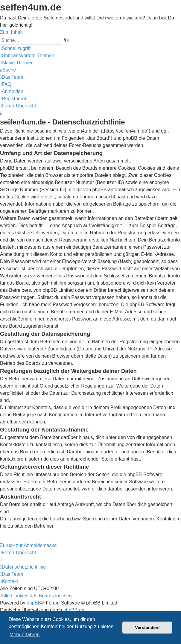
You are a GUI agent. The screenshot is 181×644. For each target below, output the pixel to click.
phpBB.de (74, 610)
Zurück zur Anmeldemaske (28, 545)
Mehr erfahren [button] (25, 635)
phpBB (34, 603)
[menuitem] (27, 56)
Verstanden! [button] (147, 628)
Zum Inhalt (11, 32)
